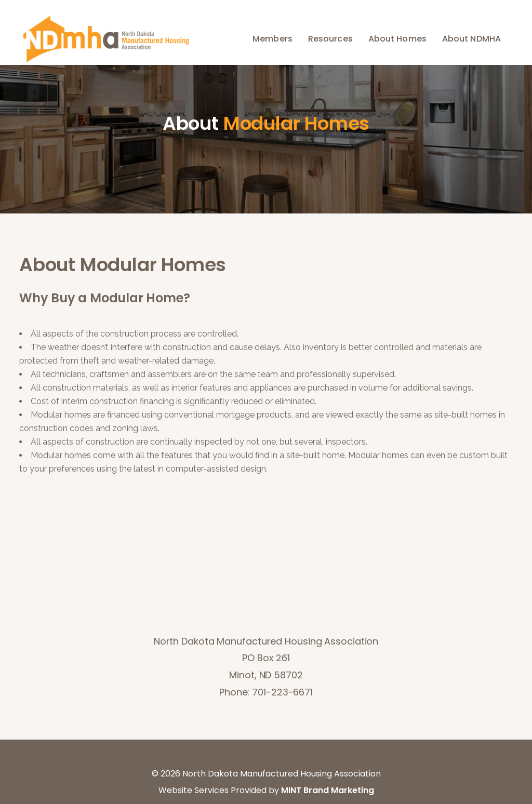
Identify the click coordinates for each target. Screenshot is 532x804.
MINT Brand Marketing (328, 790)
